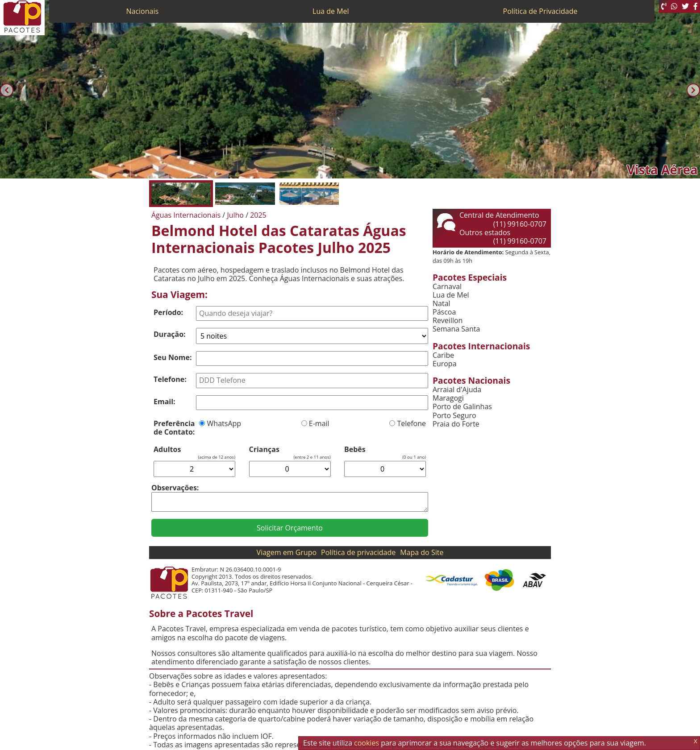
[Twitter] (685, 6)
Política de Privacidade (540, 11)
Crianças (264, 450)
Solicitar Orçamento (290, 528)
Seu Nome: (173, 357)
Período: (168, 312)
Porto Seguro (454, 416)
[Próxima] (693, 90)
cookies (367, 743)
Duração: (170, 334)
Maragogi (448, 398)
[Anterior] (7, 90)
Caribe (443, 355)
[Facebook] (696, 6)
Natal (442, 304)
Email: (165, 402)
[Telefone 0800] (664, 6)
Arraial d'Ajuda (457, 390)
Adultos (167, 450)
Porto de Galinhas (462, 407)
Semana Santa (456, 329)
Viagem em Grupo (287, 552)
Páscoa (444, 312)
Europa (445, 364)
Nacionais (142, 11)
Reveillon (448, 321)
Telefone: (170, 379)
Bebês (355, 450)
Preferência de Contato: (174, 428)
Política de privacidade (358, 552)
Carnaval (447, 287)
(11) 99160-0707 (520, 224)
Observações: (175, 488)
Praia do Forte (456, 424)
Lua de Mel (331, 11)
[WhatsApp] (674, 6)
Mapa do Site (422, 552)
